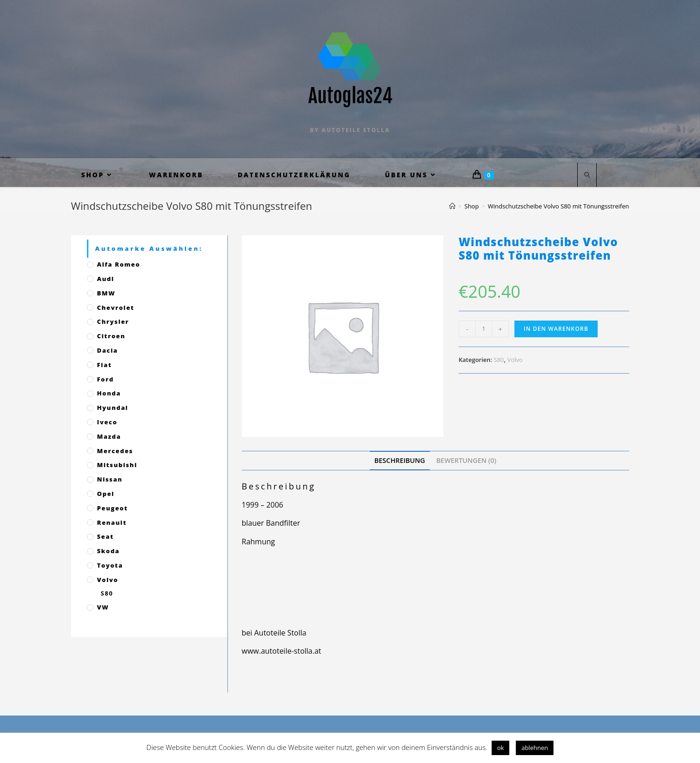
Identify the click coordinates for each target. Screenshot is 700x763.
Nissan (110, 479)
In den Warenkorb (556, 329)
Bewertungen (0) (466, 460)
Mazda (109, 436)
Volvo (515, 360)
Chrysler (113, 321)
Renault (112, 522)
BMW (107, 293)
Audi (106, 279)
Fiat (105, 365)
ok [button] (501, 748)
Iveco (107, 422)
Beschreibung (400, 460)
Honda (109, 393)
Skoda (109, 551)
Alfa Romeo (119, 264)
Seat (106, 536)
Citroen (111, 336)
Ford (106, 379)
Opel (106, 494)
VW (103, 607)
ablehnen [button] (535, 748)
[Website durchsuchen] (587, 175)
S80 (499, 360)
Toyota (110, 565)
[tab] (400, 460)
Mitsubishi (117, 465)
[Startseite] (452, 206)
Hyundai (113, 408)
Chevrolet (116, 308)
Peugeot (113, 508)
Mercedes (115, 451)
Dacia (108, 350)
